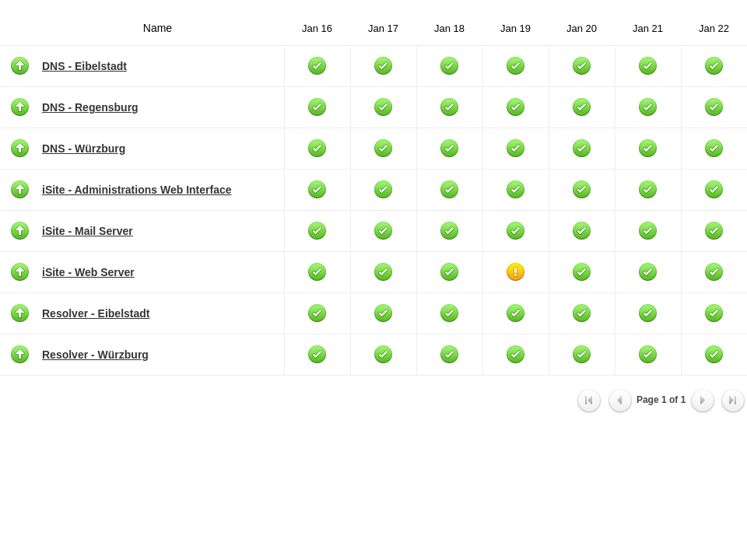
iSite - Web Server (88, 272)
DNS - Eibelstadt (84, 66)
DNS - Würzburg (84, 149)
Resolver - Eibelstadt (96, 313)
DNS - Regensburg (90, 107)
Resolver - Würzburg (95, 355)
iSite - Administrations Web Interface (137, 190)
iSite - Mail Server (88, 231)
